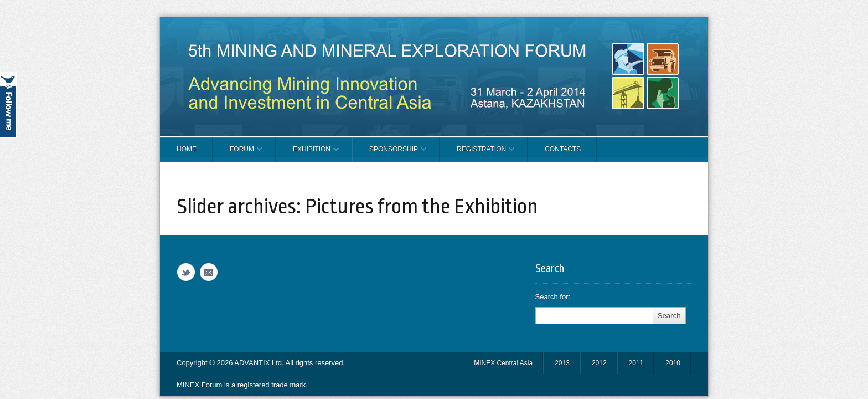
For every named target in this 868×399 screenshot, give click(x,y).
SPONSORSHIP (389, 154)
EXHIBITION (308, 154)
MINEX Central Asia (503, 363)
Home (187, 149)
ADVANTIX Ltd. (260, 363)
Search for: (553, 297)
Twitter (186, 272)
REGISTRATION (477, 154)
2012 (599, 363)
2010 (673, 363)
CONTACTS (563, 149)
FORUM (238, 154)
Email (209, 272)
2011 (636, 363)
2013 (562, 363)
